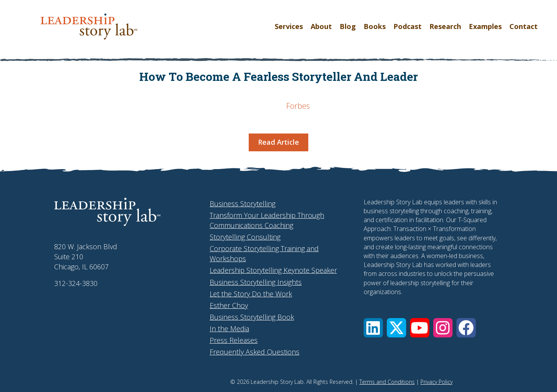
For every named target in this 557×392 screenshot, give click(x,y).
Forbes (298, 106)
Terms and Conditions (387, 382)
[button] (373, 328)
